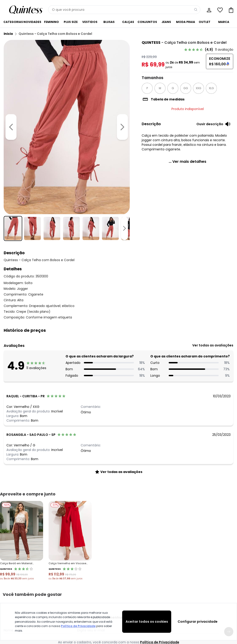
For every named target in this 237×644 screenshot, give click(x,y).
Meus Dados (213, 579)
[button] (118, 330)
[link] (209, 50)
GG (186, 88)
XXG (198, 88)
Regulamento (13, 584)
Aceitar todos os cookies (147, 622)
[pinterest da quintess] (130, 555)
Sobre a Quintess (128, 579)
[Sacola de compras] (231, 10)
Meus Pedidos (214, 584)
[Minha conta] (209, 10)
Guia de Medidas (172, 579)
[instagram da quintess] (107, 555)
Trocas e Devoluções (76, 584)
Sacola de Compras (219, 595)
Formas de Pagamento (20, 590)
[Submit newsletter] (229, 511)
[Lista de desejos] (220, 10)
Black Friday (169, 584)
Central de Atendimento (78, 579)
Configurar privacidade (198, 622)
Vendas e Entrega (16, 579)
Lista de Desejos (216, 590)
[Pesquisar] (196, 10)
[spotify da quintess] (142, 555)
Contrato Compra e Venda (22, 601)
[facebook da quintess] (95, 555)
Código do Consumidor (78, 590)
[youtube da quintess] (118, 555)
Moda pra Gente (127, 595)
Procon (66, 595)
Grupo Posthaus (127, 584)
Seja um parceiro (128, 590)
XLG (211, 88)
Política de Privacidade (78, 626)
